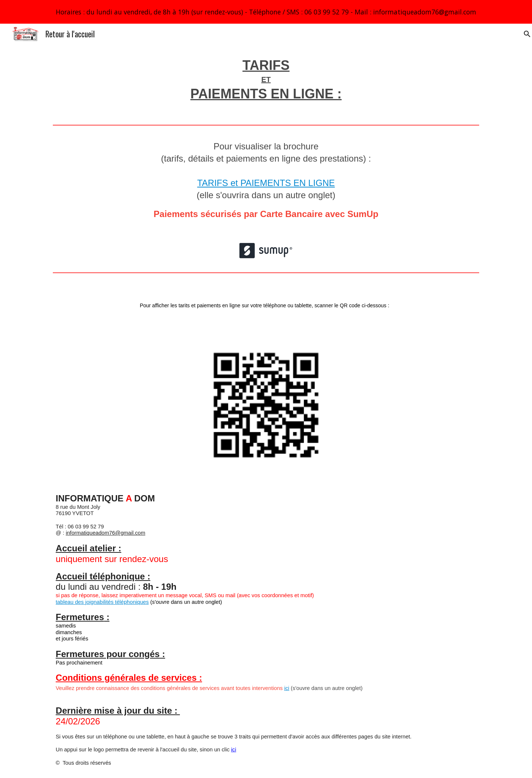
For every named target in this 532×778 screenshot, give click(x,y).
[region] (266, 12)
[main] (266, 83)
